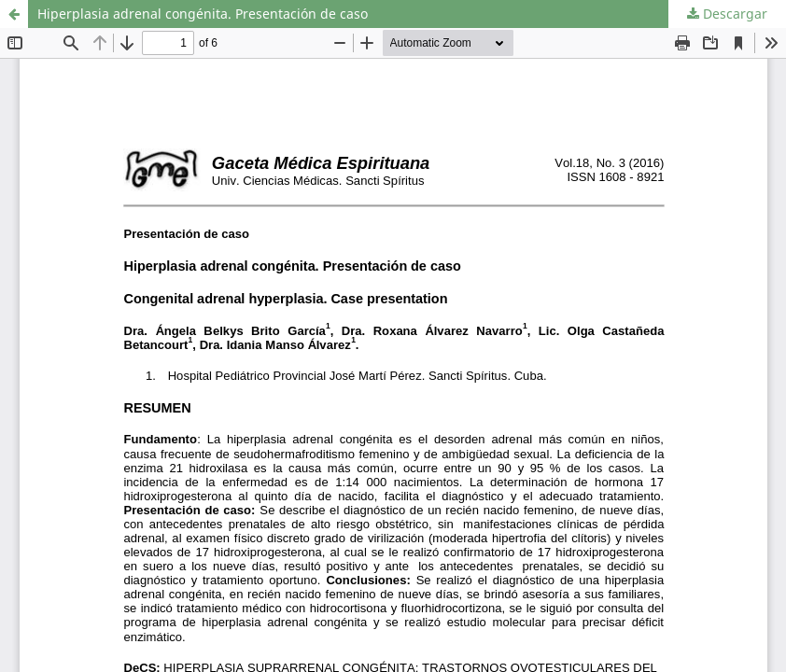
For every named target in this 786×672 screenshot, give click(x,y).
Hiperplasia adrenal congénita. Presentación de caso (203, 14)
